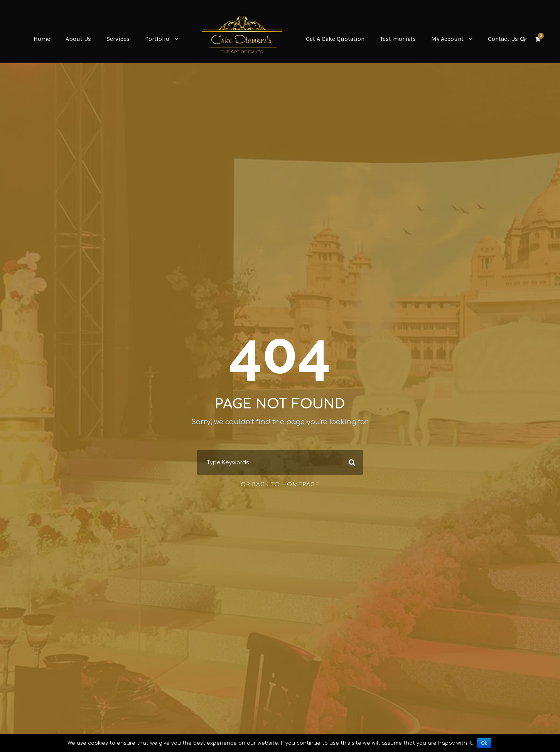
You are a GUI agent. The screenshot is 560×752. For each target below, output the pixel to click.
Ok (484, 743)
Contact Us (503, 39)
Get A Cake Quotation (335, 39)
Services (118, 39)
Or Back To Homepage (280, 485)
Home (42, 39)
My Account (447, 39)
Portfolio (157, 39)
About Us (78, 39)
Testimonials (398, 39)
